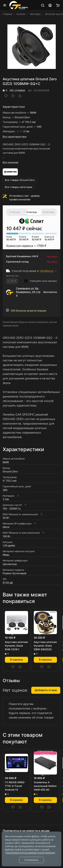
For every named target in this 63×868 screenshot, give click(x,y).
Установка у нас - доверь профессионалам (25, 198)
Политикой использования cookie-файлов (30, 853)
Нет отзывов (17, 90)
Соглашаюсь (32, 860)
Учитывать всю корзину (40, 281)
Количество (12, 276)
